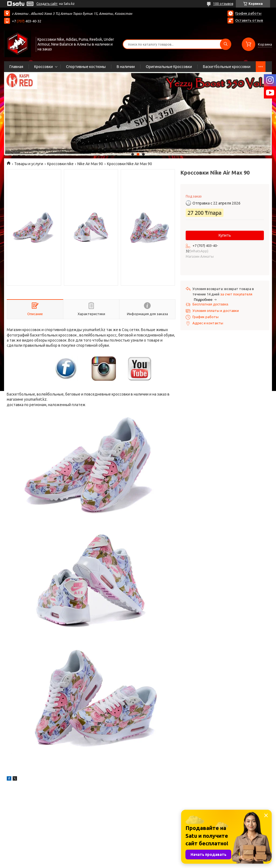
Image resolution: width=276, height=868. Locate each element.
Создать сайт (47, 4)
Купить (225, 235)
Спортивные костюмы (86, 67)
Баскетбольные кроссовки (227, 67)
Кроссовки (44, 67)
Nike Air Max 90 (90, 164)
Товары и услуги (29, 164)
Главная (16, 67)
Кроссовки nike (60, 164)
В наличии (126, 67)
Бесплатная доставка (210, 304)
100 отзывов (223, 4)
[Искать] (226, 44)
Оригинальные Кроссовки (169, 67)
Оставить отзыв (249, 20)
